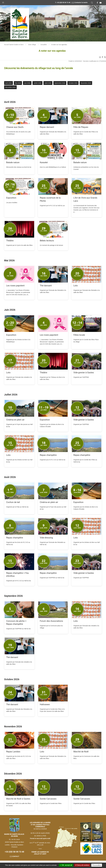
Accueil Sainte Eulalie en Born (14, 45)
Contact (14, 856)
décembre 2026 (10, 87)
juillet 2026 (37, 83)
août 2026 (48, 83)
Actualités (44, 45)
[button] (3, 2)
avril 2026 (8, 83)
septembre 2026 (60, 83)
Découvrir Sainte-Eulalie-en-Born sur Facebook (86, 836)
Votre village (32, 45)
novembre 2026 (86, 83)
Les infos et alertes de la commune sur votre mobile (98, 836)
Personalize (97, 865)
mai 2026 (18, 83)
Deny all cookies (82, 865)
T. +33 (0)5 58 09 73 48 (63, 2)
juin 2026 (27, 83)
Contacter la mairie (80, 2)
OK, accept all (66, 865)
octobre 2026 (73, 83)
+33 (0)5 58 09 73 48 (14, 852)
